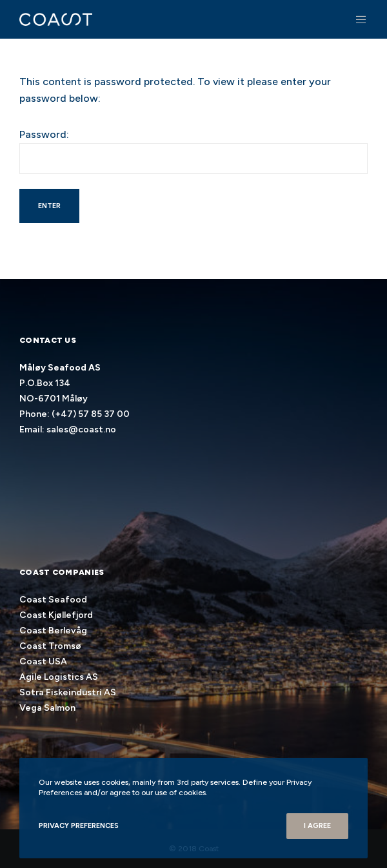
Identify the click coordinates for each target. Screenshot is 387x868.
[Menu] (358, 19)
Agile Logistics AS (59, 677)
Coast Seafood (53, 600)
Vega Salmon (47, 708)
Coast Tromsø (50, 646)
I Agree (317, 826)
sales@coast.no (81, 429)
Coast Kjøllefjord (56, 615)
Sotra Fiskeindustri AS (68, 692)
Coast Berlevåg (53, 631)
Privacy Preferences (79, 826)
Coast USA (43, 661)
